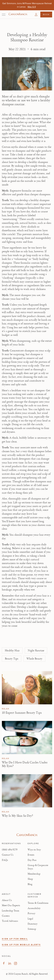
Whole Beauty (34, 659)
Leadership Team (11, 911)
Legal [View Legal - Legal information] (30, 919)
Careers (6, 916)
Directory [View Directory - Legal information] (33, 924)
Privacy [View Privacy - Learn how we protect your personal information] (31, 913)
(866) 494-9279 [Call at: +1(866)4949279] (10, 850)
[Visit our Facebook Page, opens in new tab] (4, 963)
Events (31, 855)
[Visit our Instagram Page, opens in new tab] (15, 963)
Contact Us (8, 855)
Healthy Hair (12, 650)
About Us (7, 900)
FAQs (5, 860)
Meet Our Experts (11, 905)
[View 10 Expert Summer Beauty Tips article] (27, 688)
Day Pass (32, 860)
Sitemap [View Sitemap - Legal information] (32, 929)
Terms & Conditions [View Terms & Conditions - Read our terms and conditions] (38, 903)
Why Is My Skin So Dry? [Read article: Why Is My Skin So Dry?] (17, 816)
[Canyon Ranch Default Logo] (18, 14)
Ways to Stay (34, 850)
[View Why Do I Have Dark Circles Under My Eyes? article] (27, 738)
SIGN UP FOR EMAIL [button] (15, 939)
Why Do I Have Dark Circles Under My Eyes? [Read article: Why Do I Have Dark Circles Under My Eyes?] (25, 764)
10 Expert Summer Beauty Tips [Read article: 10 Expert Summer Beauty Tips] (22, 713)
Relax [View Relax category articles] (6, 709)
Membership (34, 874)
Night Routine (36, 650)
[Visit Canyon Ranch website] (27, 835)
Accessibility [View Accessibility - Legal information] (34, 908)
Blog (30, 884)
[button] (36, 15)
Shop (30, 879)
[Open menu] (4, 15)
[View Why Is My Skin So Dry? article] (27, 791)
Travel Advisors (10, 921)
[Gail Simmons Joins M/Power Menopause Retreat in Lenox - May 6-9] (32, 7)
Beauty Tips (12, 659)
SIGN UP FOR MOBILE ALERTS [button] (21, 945)
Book (46, 14)
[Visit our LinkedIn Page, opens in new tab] (10, 963)
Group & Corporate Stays (38, 867)
